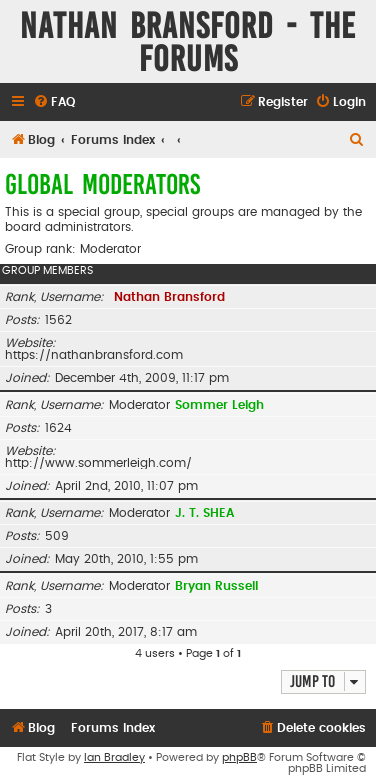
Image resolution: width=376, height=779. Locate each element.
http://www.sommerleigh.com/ (98, 463)
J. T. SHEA (204, 513)
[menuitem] (54, 102)
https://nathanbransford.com (94, 355)
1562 (58, 320)
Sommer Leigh (219, 405)
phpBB (239, 757)
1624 (58, 428)
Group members (47, 270)
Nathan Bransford (169, 297)
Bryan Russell (216, 586)
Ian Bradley (114, 757)
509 (57, 536)
